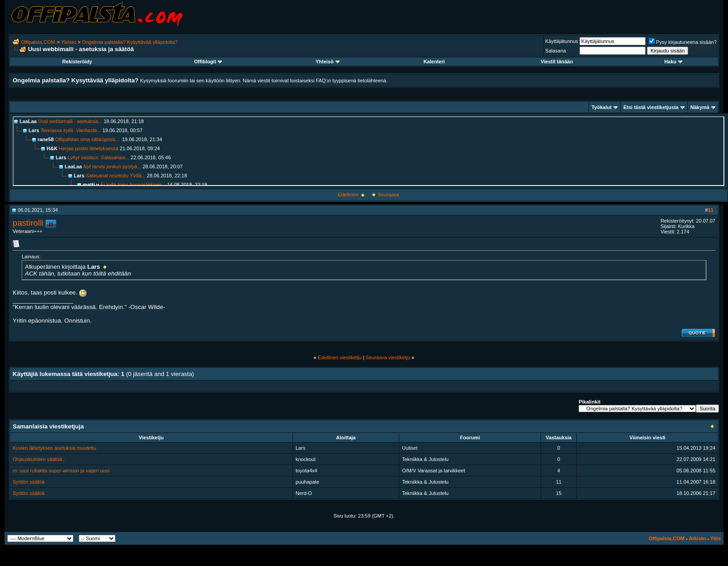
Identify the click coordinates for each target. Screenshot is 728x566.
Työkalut (602, 107)
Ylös (716, 538)
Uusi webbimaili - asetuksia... (70, 121)
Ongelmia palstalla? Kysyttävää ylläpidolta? (130, 42)
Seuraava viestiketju (388, 357)
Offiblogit (208, 62)
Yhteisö (328, 62)
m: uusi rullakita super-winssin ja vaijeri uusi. (62, 471)
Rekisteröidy (77, 62)
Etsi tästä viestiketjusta (651, 107)
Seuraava (389, 195)
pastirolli (28, 223)
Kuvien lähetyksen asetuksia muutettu (55, 448)
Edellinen (348, 195)
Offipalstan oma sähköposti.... (88, 139)
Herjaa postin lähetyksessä (89, 148)
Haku (673, 62)
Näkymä (700, 107)
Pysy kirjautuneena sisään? (683, 42)
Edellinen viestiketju (340, 357)
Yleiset (69, 42)
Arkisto (697, 538)
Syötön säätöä (29, 482)
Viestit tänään (557, 62)
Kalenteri (434, 62)
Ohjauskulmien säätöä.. (39, 459)
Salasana (556, 51)
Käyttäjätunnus (562, 41)
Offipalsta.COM (38, 42)
